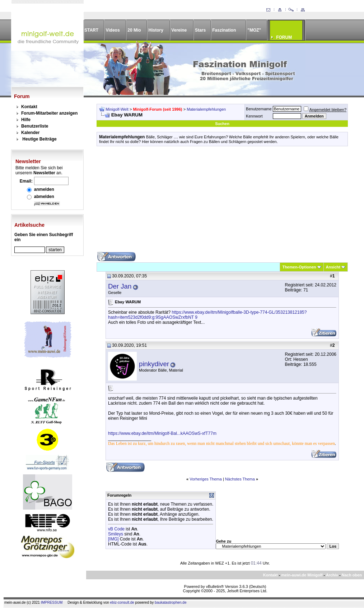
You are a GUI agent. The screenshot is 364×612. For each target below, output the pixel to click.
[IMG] (113, 539)
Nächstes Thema (240, 479)
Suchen (222, 124)
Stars (200, 30)
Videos (113, 30)
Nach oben (352, 575)
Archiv (332, 575)
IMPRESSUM (52, 602)
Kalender (30, 133)
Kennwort (254, 116)
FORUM (284, 37)
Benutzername (259, 109)
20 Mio (134, 30)
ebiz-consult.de (122, 602)
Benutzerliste (35, 126)
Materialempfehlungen (206, 109)
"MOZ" (254, 30)
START (91, 30)
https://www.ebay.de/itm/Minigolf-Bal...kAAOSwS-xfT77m (162, 433)
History (156, 30)
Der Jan (120, 286)
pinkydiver (154, 364)
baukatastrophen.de (171, 602)
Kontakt (29, 107)
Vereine (179, 30)
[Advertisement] (222, 202)
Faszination (224, 30)
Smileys (116, 534)
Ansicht (333, 267)
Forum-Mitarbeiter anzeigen (49, 113)
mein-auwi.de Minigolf (302, 575)
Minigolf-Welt (117, 109)
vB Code (116, 529)
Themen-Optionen (299, 267)
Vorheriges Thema (206, 479)
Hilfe (26, 120)
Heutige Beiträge (39, 139)
